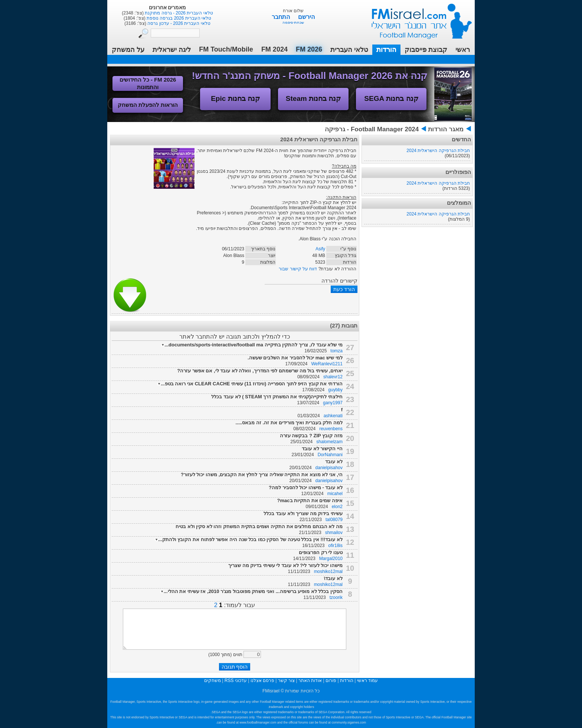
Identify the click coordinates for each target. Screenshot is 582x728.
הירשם (306, 17)
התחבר (282, 17)
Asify (320, 249)
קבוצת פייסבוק (426, 50)
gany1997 (333, 403)
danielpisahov (329, 468)
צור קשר (286, 681)
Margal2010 (331, 559)
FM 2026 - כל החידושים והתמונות (148, 83)
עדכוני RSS (236, 681)
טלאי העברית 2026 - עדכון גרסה (178, 23)
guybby (335, 390)
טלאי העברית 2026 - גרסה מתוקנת (178, 13)
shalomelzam (329, 442)
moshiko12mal (328, 571)
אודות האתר (310, 681)
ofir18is (335, 546)
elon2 (337, 507)
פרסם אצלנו (262, 681)
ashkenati (333, 416)
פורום (331, 681)
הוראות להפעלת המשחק (148, 105)
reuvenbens (331, 429)
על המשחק (128, 50)
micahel (335, 494)
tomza (336, 351)
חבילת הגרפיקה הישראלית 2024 (438, 151)
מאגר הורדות (446, 129)
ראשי (463, 50)
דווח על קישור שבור (298, 269)
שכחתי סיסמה (293, 22)
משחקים (212, 681)
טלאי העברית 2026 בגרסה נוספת (178, 18)
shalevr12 (333, 377)
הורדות (386, 50)
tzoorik (336, 597)
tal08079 (334, 520)
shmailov (334, 533)
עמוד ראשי (417, 18)
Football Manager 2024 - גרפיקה (372, 129)
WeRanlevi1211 (327, 364)
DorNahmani (330, 455)
